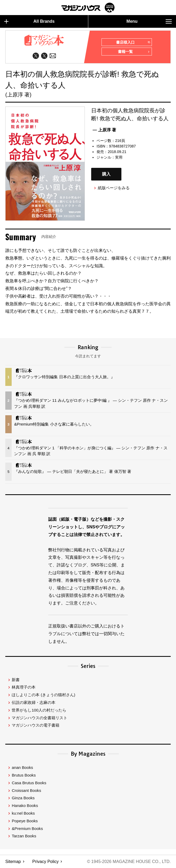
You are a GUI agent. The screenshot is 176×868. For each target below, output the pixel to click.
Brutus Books (24, 775)
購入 (106, 174)
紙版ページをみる (114, 188)
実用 (119, 157)
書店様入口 (133, 43)
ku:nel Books (23, 813)
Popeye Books (25, 821)
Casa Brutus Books (29, 783)
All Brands (29, 21)
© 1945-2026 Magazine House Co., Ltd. (129, 862)
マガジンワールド (88, 8)
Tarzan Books (24, 836)
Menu (149, 21)
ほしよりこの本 (43, 695)
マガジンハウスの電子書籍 (36, 726)
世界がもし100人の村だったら (39, 710)
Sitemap (13, 862)
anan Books (22, 768)
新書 (16, 680)
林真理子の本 (24, 688)
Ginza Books (23, 798)
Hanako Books (25, 806)
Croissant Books (26, 791)
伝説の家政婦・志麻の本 (34, 703)
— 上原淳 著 (104, 130)
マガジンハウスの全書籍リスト (39, 718)
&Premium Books (27, 829)
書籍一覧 (134, 52)
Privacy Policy (46, 862)
